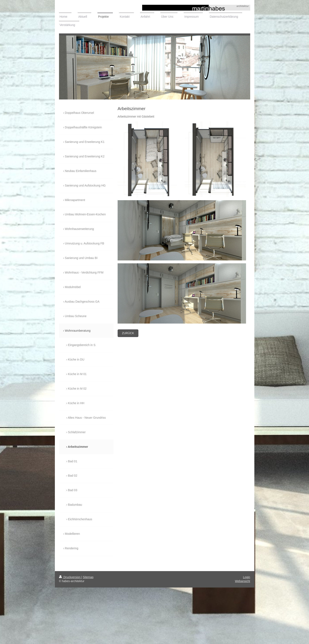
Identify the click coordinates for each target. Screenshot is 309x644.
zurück (128, 333)
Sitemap (88, 577)
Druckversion (70, 577)
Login (246, 577)
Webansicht (243, 581)
